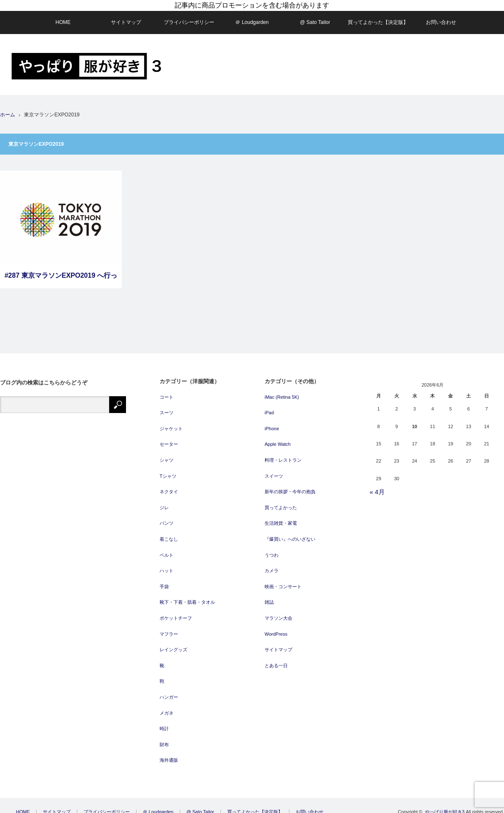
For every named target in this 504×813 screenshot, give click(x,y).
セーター (169, 440)
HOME (63, 18)
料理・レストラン (283, 456)
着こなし (169, 535)
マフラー (169, 629)
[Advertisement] (428, 100)
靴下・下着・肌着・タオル (187, 598)
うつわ (272, 550)
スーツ (167, 408)
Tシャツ (168, 471)
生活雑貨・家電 (281, 519)
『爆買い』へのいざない (290, 535)
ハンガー (169, 693)
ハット (167, 566)
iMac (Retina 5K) (282, 392)
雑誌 (269, 598)
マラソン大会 (278, 614)
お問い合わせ (441, 18)
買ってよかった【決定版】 (378, 18)
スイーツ (274, 471)
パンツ (167, 519)
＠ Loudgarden (252, 18)
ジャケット (171, 424)
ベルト (167, 550)
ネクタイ (169, 487)
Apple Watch (278, 440)
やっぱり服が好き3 (445, 808)
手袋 (164, 582)
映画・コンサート (283, 582)
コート (167, 392)
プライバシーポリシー (189, 18)
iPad (269, 408)
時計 (164, 724)
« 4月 (377, 488)
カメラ (272, 566)
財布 (164, 740)
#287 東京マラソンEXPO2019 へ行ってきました (61, 275)
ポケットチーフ (176, 614)
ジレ (164, 503)
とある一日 (276, 661)
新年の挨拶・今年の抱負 (290, 487)
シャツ (167, 456)
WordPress (276, 629)
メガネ (167, 708)
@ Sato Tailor (315, 18)
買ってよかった (281, 503)
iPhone (272, 424)
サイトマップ (126, 18)
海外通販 (169, 756)
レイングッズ (173, 645)
